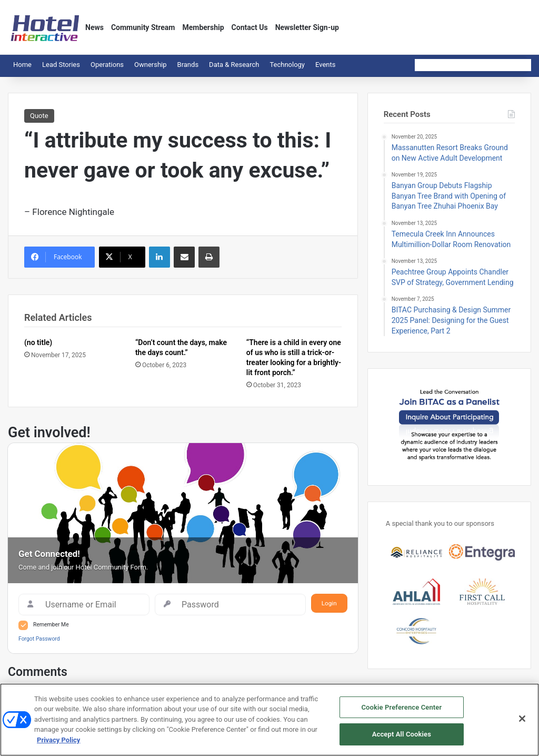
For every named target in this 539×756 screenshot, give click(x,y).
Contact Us (250, 27)
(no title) (38, 342)
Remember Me (51, 625)
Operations (107, 65)
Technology (287, 65)
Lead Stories (61, 65)
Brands (188, 65)
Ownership (151, 65)
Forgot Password (39, 639)
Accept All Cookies (402, 735)
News (94, 27)
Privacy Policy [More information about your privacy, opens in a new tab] (58, 740)
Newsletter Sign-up (307, 27)
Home (22, 65)
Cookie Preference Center (401, 707)
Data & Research (234, 65)
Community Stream (143, 27)
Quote (39, 116)
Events (325, 65)
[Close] (522, 719)
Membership (203, 27)
